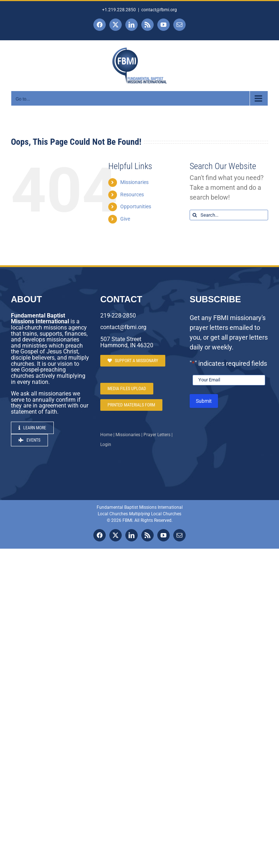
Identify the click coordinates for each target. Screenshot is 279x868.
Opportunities (136, 206)
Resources (132, 195)
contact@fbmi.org (159, 10)
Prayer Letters (157, 435)
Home (106, 435)
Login (106, 445)
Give (125, 219)
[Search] (195, 215)
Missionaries (134, 182)
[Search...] (229, 215)
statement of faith (34, 412)
